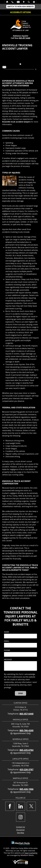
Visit (24, 2)
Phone (7, 650)
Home (7, 2)
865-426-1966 (26, 789)
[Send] (20, 693)
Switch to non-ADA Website (20, 7)
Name (7, 632)
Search (29, 2)
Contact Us (20, 827)
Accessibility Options (20, 12)
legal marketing (31, 853)
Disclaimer (20, 830)
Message (8, 660)
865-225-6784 (26, 750)
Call (13, 2)
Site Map (20, 833)
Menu (34, 2)
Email (18, 2)
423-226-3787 (26, 769)
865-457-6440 (25, 38)
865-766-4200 (26, 730)
